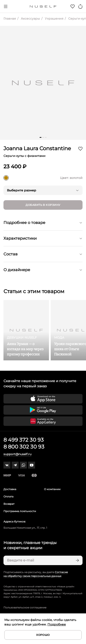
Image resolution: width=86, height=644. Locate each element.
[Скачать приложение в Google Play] (43, 410)
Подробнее (57, 624)
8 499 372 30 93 (24, 440)
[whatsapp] (23, 465)
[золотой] (6, 178)
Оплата (8, 496)
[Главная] (43, 6)
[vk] (7, 465)
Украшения (54, 19)
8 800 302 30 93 (24, 447)
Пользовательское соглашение (25, 607)
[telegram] (15, 465)
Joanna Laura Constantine (37, 148)
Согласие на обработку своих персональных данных (36, 574)
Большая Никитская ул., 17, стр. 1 (25, 528)
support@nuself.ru (17, 454)
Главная (10, 19)
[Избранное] (73, 6)
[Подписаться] (77, 560)
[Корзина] (80, 6)
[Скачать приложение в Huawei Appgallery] (43, 421)
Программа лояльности (20, 511)
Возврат (9, 504)
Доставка (10, 489)
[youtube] (32, 465)
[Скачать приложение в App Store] (43, 399)
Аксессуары (30, 19)
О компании (52, 489)
